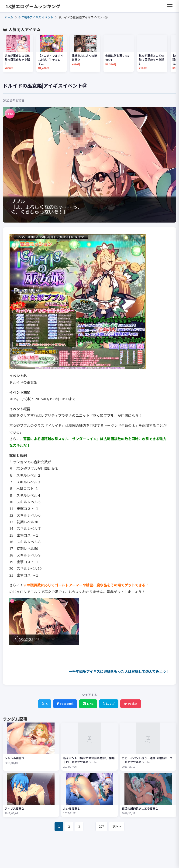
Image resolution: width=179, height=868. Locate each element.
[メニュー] (170, 6)
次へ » (117, 826)
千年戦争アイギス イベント (36, 17)
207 (101, 826)
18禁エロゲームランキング (33, 6)
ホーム (9, 17)
